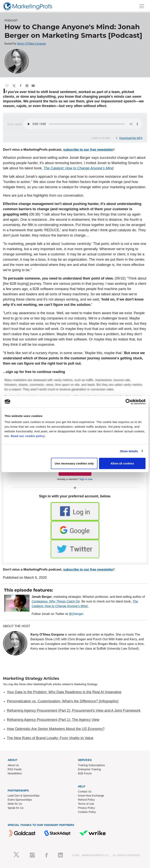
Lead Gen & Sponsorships (24, 796)
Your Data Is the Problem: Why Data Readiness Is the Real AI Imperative (64, 692)
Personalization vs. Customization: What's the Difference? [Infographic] (63, 701)
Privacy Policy (86, 808)
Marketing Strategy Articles (31, 678)
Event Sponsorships (20, 800)
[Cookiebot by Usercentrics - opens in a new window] (128, 402)
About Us (13, 765)
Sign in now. (86, 479)
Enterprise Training (89, 769)
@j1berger (76, 614)
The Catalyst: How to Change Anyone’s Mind (78, 168)
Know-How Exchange (91, 796)
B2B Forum (85, 773)
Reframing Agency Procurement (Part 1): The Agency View (53, 720)
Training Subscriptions (91, 765)
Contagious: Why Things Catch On (56, 601)
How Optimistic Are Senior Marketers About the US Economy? (56, 729)
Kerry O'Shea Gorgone (32, 44)
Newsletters (15, 773)
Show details (129, 451)
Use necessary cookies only (74, 463)
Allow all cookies (122, 463)
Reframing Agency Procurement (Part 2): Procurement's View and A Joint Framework (74, 711)
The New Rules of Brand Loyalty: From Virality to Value (50, 738)
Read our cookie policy (28, 436)
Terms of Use (86, 804)
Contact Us (85, 791)
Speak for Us (16, 808)
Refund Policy (86, 800)
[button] (75, 511)
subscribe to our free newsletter (88, 150)
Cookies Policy (87, 812)
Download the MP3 (131, 138)
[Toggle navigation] (142, 6)
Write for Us (15, 804)
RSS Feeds (15, 769)
